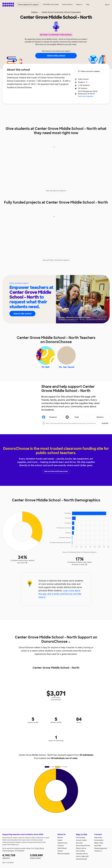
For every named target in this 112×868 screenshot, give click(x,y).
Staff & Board (62, 848)
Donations (89, 111)
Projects (46, 111)
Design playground (101, 848)
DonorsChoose (8, 5)
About (21, 111)
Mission (60, 838)
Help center (98, 838)
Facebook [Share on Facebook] (49, 417)
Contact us (98, 851)
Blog (101, 843)
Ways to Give (82, 834)
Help (88, 4)
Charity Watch (39, 848)
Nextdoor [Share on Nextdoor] (96, 417)
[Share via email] (76, 417)
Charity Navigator (8, 851)
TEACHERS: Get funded (51, 4)
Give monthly (80, 851)
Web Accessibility (63, 854)
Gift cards (79, 843)
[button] (76, 423)
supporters (15, 856)
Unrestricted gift (81, 859)
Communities (99, 840)
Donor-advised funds (83, 846)
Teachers (60, 111)
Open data (98, 846)
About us (79, 4)
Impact (33, 111)
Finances (61, 846)
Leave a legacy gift (82, 856)
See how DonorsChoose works (56, 471)
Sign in (107, 5)
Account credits (81, 840)
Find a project (80, 838)
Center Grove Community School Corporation (61, 12)
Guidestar (21, 851)
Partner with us (67, 4)
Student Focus (62, 843)
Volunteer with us (82, 854)
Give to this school (56, 56)
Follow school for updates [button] (89, 71)
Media (96, 843)
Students (74, 111)
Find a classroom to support (28, 5)
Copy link (105, 423)
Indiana (34, 12)
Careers (60, 851)
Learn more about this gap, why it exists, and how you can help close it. (60, 594)
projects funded (42, 856)
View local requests (85, 96)
